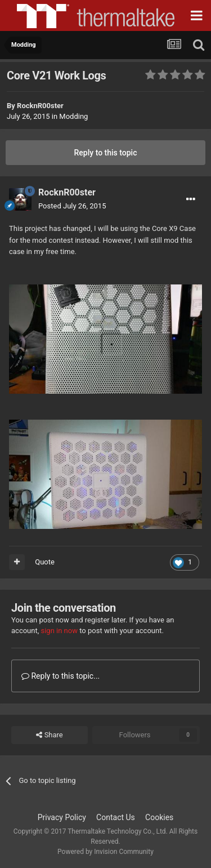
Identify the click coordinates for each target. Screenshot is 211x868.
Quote (45, 562)
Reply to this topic (106, 153)
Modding (73, 116)
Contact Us (116, 817)
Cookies (159, 817)
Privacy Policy (62, 817)
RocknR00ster (40, 106)
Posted (72, 206)
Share (49, 735)
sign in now (59, 631)
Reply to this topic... (60, 676)
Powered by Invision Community (105, 852)
